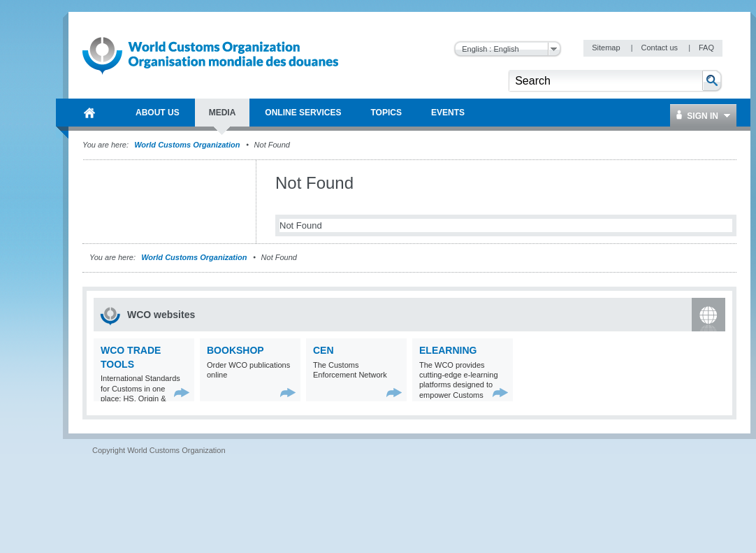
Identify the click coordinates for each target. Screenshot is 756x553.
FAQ (706, 48)
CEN (324, 350)
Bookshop (235, 350)
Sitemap (607, 48)
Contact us (660, 48)
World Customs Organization (188, 145)
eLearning (448, 350)
